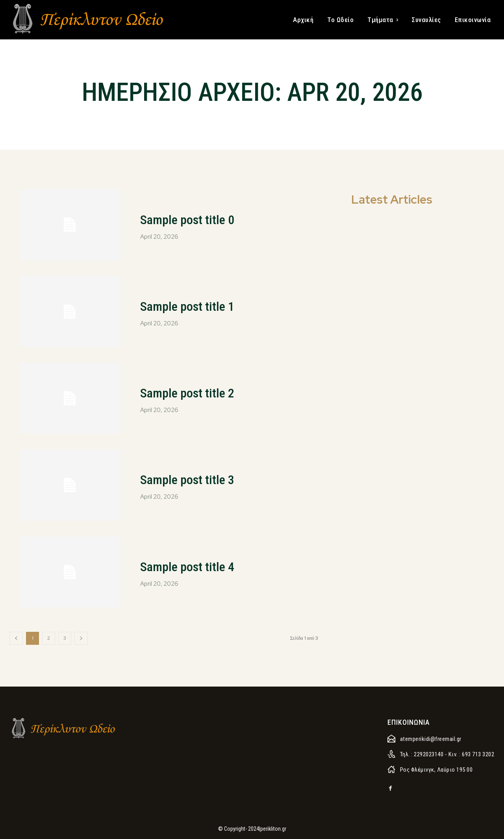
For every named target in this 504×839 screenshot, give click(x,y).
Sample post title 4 (200, 566)
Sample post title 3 (200, 479)
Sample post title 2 (200, 392)
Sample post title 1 (200, 305)
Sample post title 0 (200, 219)
